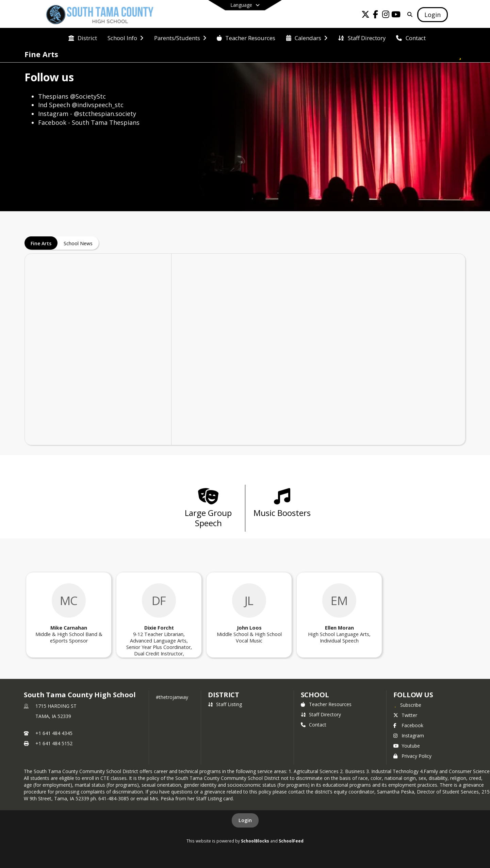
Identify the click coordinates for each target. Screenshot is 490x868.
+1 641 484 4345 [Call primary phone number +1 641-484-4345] (54, 733)
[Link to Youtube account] (396, 15)
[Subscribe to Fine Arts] (460, 54)
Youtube (407, 746)
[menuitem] (83, 37)
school (315, 695)
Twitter (405, 715)
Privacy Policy (412, 756)
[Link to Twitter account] (365, 15)
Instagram (409, 736)
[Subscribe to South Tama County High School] (407, 705)
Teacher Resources (326, 704)
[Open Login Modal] (432, 15)
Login (245, 820)
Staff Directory (321, 714)
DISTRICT (224, 695)
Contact (314, 725)
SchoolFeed (291, 841)
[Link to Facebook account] (376, 15)
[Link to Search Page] (409, 14)
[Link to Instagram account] (386, 15)
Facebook (408, 725)
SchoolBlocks (255, 841)
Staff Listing (225, 704)
